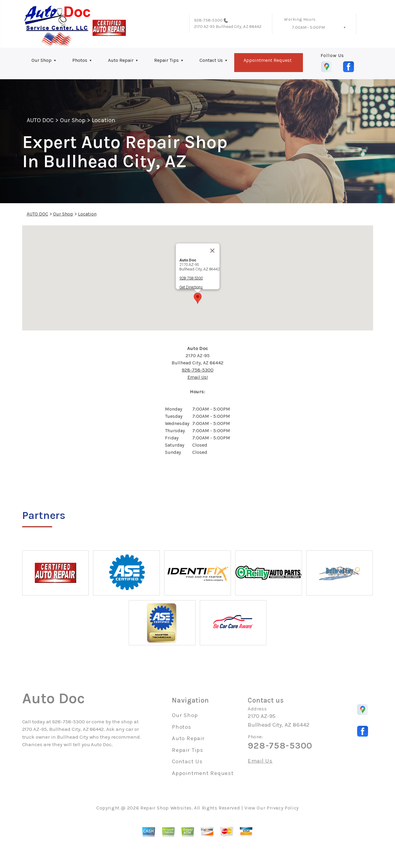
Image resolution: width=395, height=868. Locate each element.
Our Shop (42, 60)
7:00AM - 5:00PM (308, 27)
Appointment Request (268, 60)
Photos (80, 60)
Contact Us (211, 60)
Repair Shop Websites (166, 808)
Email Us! (198, 377)
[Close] (212, 251)
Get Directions (191, 287)
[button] (198, 298)
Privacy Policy (283, 808)
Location (103, 120)
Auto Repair (121, 60)
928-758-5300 (208, 20)
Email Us (260, 761)
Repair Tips (166, 60)
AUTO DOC (40, 120)
